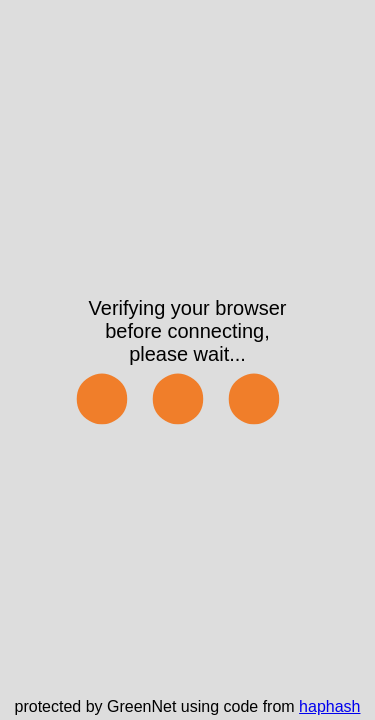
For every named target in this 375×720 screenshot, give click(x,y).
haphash (329, 706)
